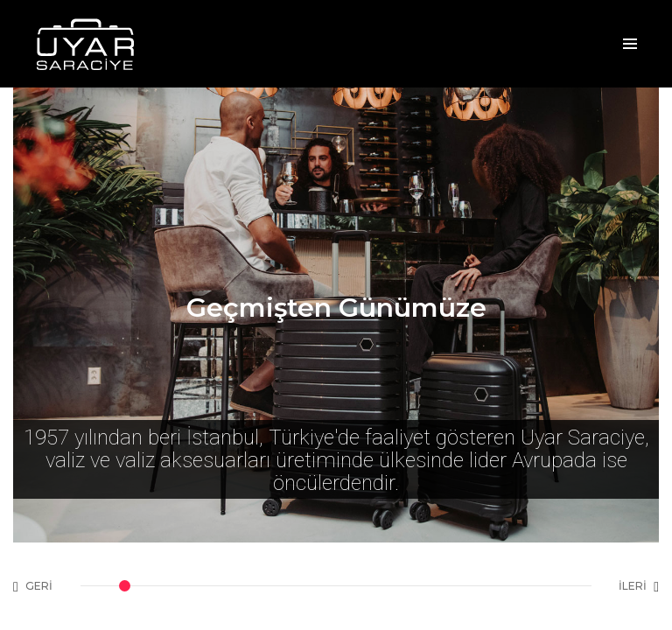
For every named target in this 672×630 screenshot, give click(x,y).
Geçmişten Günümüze (336, 308)
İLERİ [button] (639, 587)
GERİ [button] (33, 587)
